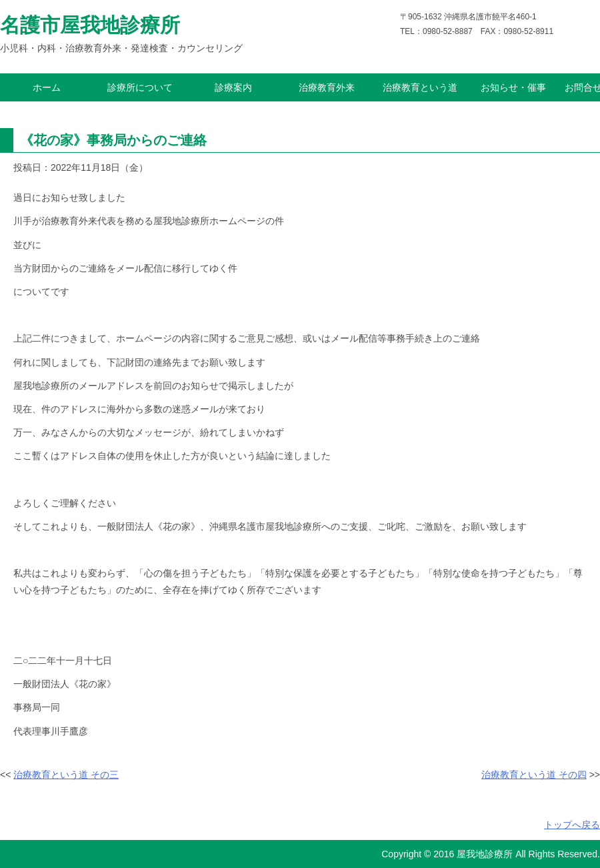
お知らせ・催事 (513, 87)
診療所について (140, 87)
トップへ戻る (572, 825)
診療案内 (233, 87)
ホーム (47, 87)
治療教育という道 (420, 87)
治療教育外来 (327, 87)
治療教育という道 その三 (66, 775)
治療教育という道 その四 (534, 775)
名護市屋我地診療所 (90, 25)
